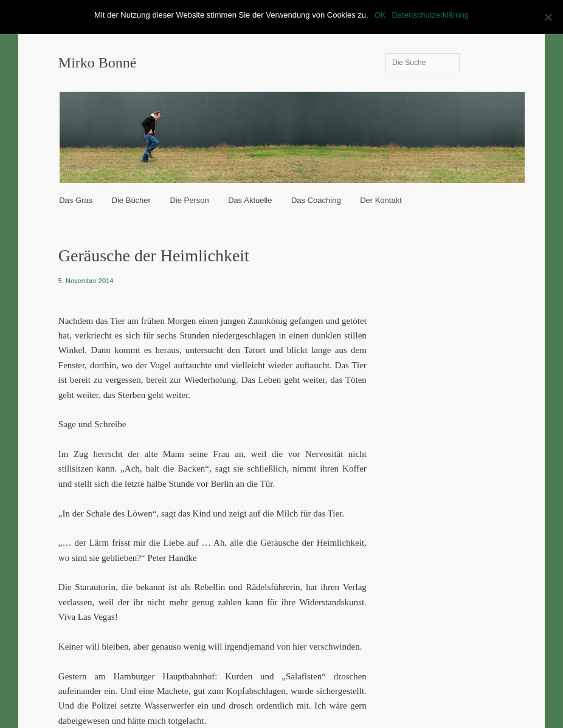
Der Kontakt (381, 200)
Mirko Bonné (98, 63)
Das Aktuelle (250, 200)
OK (380, 15)
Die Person (189, 200)
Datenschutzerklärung (430, 15)
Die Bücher (131, 200)
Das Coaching (316, 200)
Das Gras (76, 200)
